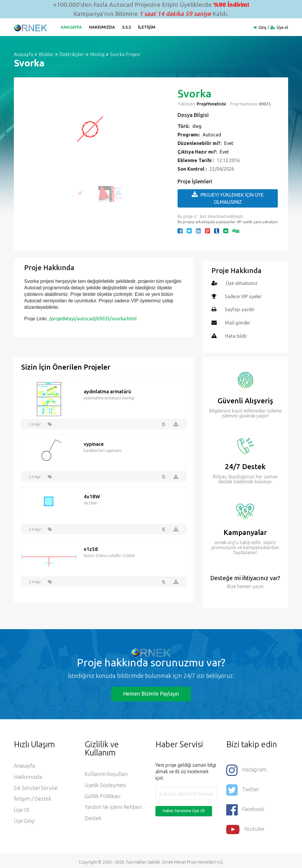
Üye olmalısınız (242, 283)
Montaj (97, 54)
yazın (257, 585)
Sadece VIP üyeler (243, 296)
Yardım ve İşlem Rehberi (113, 807)
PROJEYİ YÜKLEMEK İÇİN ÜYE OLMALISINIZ (228, 198)
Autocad (212, 135)
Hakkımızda (102, 27)
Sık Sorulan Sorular (36, 787)
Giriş (262, 27)
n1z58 (91, 548)
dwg (197, 126)
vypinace (94, 443)
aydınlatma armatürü (107, 390)
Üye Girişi (24, 821)
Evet (229, 143)
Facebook (245, 807)
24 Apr (35, 423)
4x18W (92, 496)
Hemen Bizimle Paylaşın (151, 693)
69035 (264, 104)
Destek (93, 818)
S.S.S (127, 27)
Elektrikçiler (72, 54)
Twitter (243, 788)
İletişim (147, 27)
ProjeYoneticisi (211, 104)
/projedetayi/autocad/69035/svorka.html (93, 319)
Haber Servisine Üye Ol (184, 810)
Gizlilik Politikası (103, 796)
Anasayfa (72, 27)
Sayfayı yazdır (240, 309)
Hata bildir (236, 335)
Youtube (245, 827)
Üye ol (282, 27)
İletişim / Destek (33, 799)
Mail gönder (238, 322)
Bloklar (46, 54)
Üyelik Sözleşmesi (105, 784)
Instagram (246, 769)
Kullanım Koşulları (106, 773)
